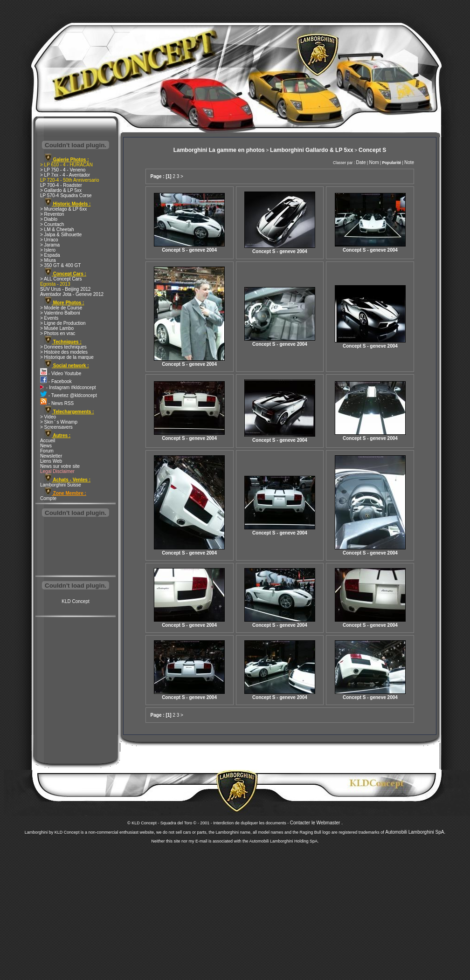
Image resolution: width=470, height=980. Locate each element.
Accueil (48, 441)
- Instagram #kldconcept (68, 387)
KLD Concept (75, 601)
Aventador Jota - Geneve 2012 (72, 294)
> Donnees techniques (63, 347)
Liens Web (51, 461)
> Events (49, 318)
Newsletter (51, 456)
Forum (47, 451)
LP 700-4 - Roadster (61, 185)
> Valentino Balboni (60, 313)
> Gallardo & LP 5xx (61, 190)
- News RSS (57, 403)
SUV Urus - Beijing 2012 (65, 289)
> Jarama (50, 245)
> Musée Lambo (57, 328)
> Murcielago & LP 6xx (63, 209)
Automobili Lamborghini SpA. (415, 832)
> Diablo (49, 219)
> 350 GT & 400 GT (60, 265)
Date (361, 162)
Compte (48, 498)
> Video (48, 417)
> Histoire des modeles (64, 352)
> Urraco (49, 240)
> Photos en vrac (58, 333)
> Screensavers (56, 427)
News (46, 446)
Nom (374, 162)
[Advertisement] (76, 547)
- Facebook (56, 381)
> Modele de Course (61, 308)
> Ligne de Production (63, 323)
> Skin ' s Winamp (59, 422)
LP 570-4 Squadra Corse (66, 195)
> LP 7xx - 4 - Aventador (65, 175)
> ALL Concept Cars (61, 279)
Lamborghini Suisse (61, 485)
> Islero (48, 250)
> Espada (50, 255)
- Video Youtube (61, 373)
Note (409, 162)
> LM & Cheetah (57, 230)
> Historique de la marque (67, 357)
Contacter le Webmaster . (316, 823)
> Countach (52, 224)
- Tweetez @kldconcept (69, 395)
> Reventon (52, 214)
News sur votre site (60, 466)
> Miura (48, 260)
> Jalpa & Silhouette (61, 235)
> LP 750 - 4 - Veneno (63, 170)
